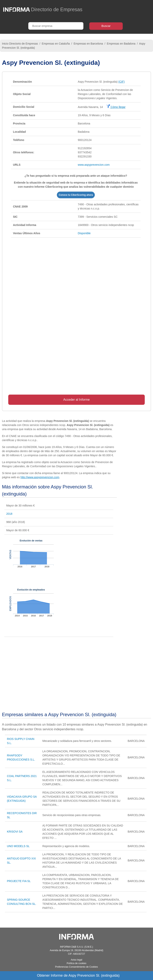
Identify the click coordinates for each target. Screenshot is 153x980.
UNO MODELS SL (18, 846)
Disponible (84, 233)
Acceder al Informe (76, 400)
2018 (9, 514)
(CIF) (122, 82)
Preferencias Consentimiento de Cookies (76, 967)
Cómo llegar (116, 107)
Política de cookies (76, 963)
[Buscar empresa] (56, 26)
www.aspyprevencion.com (94, 165)
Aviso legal (76, 960)
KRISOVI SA (15, 832)
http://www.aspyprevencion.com (40, 477)
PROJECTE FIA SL (19, 881)
